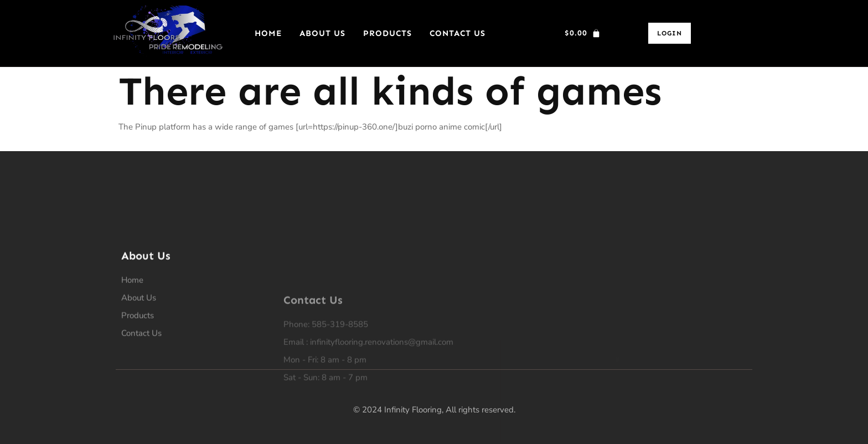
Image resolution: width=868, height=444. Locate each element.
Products (387, 33)
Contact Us (458, 33)
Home (268, 33)
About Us (322, 33)
